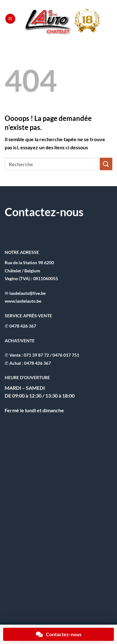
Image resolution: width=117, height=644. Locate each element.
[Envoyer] (106, 164)
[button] (10, 19)
